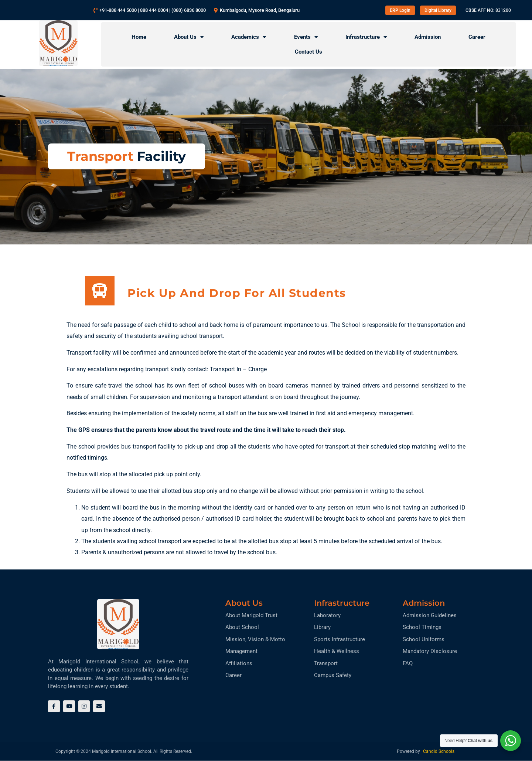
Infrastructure (366, 37)
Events (306, 37)
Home (139, 37)
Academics (249, 37)
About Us (189, 37)
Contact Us (308, 52)
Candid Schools (439, 752)
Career (477, 37)
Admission (428, 37)
